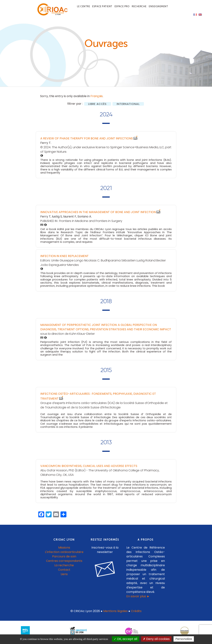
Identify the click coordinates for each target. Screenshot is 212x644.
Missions (64, 550)
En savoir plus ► (138, 598)
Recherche (139, 6)
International (128, 106)
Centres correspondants (64, 563)
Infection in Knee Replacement (64, 258)
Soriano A (84, 218)
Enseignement (158, 6)
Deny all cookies (156, 639)
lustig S (57, 218)
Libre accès (97, 106)
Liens (64, 576)
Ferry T (46, 145)
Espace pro (122, 6)
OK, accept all (126, 639)
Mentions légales (115, 613)
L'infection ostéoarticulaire (64, 554)
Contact (64, 572)
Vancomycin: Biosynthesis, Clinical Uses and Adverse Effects (89, 468)
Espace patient (102, 6)
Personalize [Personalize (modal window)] (184, 639)
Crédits (136, 613)
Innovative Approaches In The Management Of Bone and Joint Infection (98, 214)
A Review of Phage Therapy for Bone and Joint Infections (87, 140)
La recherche (64, 567)
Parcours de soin (64, 558)
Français (97, 98)
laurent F (70, 218)
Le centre (84, 6)
